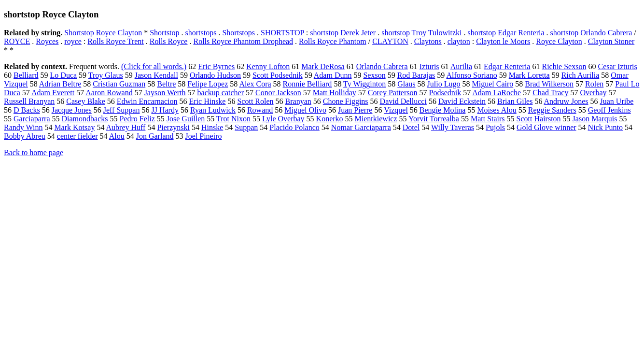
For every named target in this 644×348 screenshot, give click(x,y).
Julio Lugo (444, 84)
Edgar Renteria (507, 66)
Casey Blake (85, 101)
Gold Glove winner (546, 127)
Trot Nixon (233, 119)
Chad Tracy (550, 93)
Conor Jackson (278, 93)
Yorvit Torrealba (434, 119)
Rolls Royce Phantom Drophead (243, 41)
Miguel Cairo (492, 84)
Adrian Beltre (60, 84)
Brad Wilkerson (549, 84)
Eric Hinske (207, 101)
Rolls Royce (169, 41)
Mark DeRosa (323, 66)
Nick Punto (605, 127)
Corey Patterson (393, 93)
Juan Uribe (617, 101)
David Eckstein (462, 101)
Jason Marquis (595, 119)
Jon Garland (155, 136)
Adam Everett (53, 93)
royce (73, 41)
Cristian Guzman (119, 84)
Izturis (429, 66)
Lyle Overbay (283, 119)
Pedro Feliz (137, 119)
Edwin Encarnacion (147, 101)
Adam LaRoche (497, 93)
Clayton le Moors (503, 41)
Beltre (166, 84)
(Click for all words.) (154, 66)
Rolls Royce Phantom (333, 41)
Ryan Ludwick (213, 110)
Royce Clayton (559, 41)
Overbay (593, 93)
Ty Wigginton (364, 84)
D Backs (27, 110)
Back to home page (34, 152)
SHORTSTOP (282, 33)
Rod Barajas (416, 75)
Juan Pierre (355, 110)
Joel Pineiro (204, 136)
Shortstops (238, 33)
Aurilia (461, 66)
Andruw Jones (566, 101)
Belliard (26, 75)
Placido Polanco (294, 127)
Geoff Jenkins (609, 110)
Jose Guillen (186, 119)
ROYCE (17, 41)
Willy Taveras (453, 127)
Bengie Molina (443, 110)
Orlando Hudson (215, 75)
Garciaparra (32, 119)
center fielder (77, 136)
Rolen (594, 84)
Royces (47, 41)
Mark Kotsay (74, 127)
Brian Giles (515, 101)
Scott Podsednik (278, 75)
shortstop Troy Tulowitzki (421, 33)
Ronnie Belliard (308, 84)
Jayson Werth (165, 93)
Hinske (212, 127)
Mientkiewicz (376, 119)
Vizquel (396, 110)
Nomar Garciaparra (361, 127)
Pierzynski (173, 127)
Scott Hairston (539, 119)
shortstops (201, 33)
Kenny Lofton (268, 66)
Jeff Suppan (122, 110)
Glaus (406, 84)
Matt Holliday (335, 93)
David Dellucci (403, 101)
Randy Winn (23, 127)
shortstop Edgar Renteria (506, 33)
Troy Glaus (106, 75)
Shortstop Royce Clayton (103, 33)
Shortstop (164, 33)
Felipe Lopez (208, 84)
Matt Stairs (488, 119)
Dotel (411, 127)
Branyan (298, 101)
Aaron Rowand (109, 93)
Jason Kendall (156, 75)
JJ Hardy (165, 110)
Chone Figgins (346, 101)
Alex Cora (255, 84)
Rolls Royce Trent (115, 41)
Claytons (428, 41)
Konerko (330, 119)
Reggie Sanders (552, 110)
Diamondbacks (85, 119)
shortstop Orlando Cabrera (591, 33)
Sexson (374, 75)
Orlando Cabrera (382, 66)
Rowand (260, 110)
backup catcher (221, 93)
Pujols (495, 127)
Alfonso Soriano (471, 75)
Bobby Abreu (25, 136)
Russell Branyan (29, 101)
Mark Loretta (529, 75)
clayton (459, 41)
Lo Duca (64, 75)
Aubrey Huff (126, 127)
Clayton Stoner (611, 41)
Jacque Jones (72, 110)
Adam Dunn (333, 75)
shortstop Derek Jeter (343, 33)
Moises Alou (497, 110)
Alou (117, 136)
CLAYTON (390, 41)
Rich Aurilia (581, 75)
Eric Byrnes (216, 66)
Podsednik (445, 93)
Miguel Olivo (305, 110)
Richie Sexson (564, 66)
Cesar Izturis (617, 66)
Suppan (246, 127)
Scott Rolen (255, 101)
